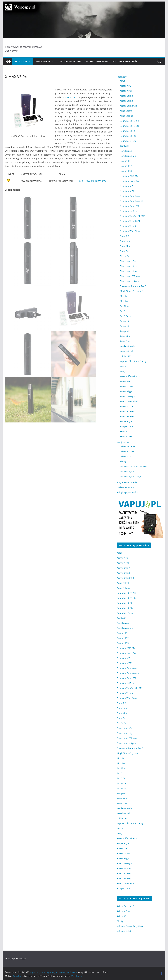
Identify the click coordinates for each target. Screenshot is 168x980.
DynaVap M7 (126, 186)
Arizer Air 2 (126, 86)
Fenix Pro (125, 251)
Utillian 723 (126, 356)
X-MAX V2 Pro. (70, 97)
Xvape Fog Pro (127, 421)
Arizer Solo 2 (126, 96)
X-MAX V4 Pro (127, 416)
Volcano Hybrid (128, 471)
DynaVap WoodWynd (131, 231)
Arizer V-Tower (127, 451)
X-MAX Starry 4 (127, 396)
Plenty (123, 461)
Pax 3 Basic (126, 316)
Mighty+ (124, 301)
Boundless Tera (128, 141)
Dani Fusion (126, 151)
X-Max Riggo (126, 391)
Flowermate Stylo (129, 266)
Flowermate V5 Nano (130, 276)
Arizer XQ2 (125, 456)
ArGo (122, 81)
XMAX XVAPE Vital (129, 401)
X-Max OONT (126, 386)
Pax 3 (123, 311)
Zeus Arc (124, 431)
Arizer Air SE (126, 91)
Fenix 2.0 (124, 236)
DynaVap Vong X (128, 226)
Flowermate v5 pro (129, 281)
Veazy (123, 366)
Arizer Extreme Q (129, 446)
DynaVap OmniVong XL (132, 201)
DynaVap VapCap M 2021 (133, 216)
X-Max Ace (125, 381)
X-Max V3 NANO (128, 406)
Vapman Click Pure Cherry (133, 361)
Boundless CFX (127, 131)
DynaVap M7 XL (128, 191)
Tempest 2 (125, 331)
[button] (29, 61)
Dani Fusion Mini (129, 156)
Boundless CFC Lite (130, 126)
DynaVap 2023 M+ (129, 176)
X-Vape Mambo (128, 426)
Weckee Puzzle (127, 346)
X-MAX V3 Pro (127, 411)
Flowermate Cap (128, 261)
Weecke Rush (127, 351)
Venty (123, 371)
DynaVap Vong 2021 (130, 221)
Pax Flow (124, 306)
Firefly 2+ (125, 256)
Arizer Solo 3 (126, 101)
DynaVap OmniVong (130, 196)
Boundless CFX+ (128, 136)
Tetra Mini (125, 336)
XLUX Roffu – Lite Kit (130, 376)
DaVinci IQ (125, 161)
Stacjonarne (43, 61)
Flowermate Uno (128, 271)
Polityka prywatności (125, 61)
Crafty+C (124, 146)
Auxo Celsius (126, 116)
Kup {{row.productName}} (93, 181)
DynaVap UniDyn (128, 211)
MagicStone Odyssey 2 (131, 291)
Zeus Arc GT (126, 436)
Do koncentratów (97, 61)
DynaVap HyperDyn (130, 181)
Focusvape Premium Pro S (133, 286)
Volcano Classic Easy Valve (133, 466)
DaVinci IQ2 (126, 166)
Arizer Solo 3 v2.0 (129, 106)
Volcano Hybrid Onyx (131, 476)
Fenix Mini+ (126, 246)
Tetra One (125, 341)
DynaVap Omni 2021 (130, 206)
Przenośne (21, 61)
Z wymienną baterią (70, 61)
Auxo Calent (126, 111)
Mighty (123, 296)
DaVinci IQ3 (126, 171)
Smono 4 (124, 326)
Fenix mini (125, 241)
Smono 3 (124, 321)
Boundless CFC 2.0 (129, 121)
